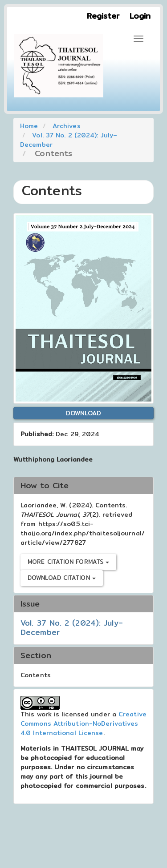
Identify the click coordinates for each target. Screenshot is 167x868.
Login (140, 16)
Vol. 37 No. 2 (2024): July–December (69, 140)
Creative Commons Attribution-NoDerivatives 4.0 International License (83, 723)
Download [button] (84, 413)
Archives (67, 126)
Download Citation (62, 578)
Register (103, 16)
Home (29, 126)
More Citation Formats (68, 562)
